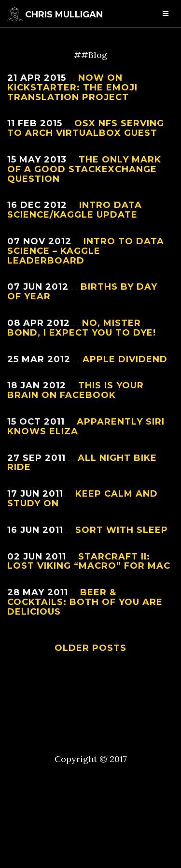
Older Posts (90, 648)
